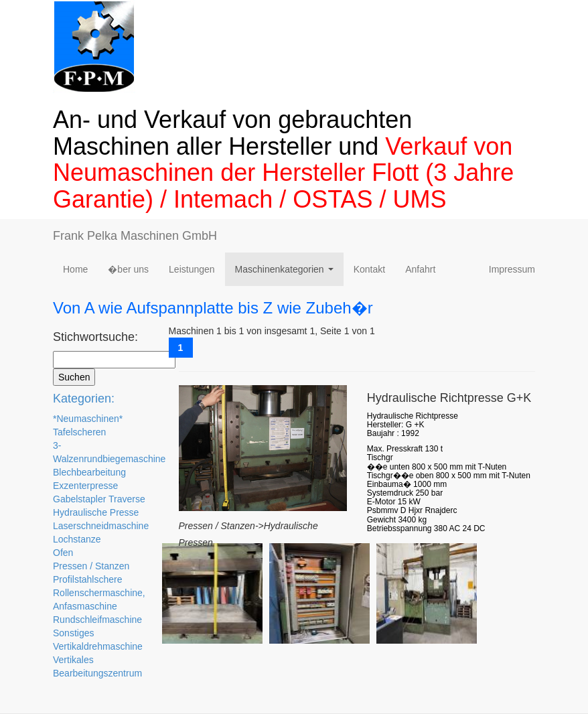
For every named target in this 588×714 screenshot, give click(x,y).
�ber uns (128, 269)
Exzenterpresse (85, 486)
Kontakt (369, 269)
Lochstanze (77, 539)
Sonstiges (73, 633)
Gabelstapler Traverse (99, 499)
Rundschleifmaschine (97, 620)
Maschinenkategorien (287, 273)
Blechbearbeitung (89, 472)
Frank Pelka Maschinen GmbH (135, 236)
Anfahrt (420, 269)
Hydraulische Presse (96, 512)
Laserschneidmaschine (101, 526)
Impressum (512, 269)
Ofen (63, 553)
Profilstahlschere (88, 579)
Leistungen (192, 269)
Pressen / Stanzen (91, 566)
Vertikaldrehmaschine (98, 646)
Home (75, 269)
